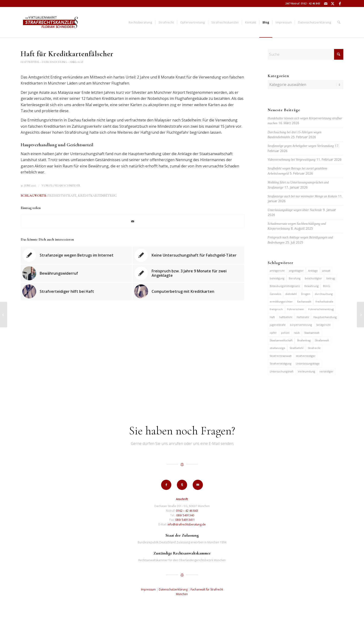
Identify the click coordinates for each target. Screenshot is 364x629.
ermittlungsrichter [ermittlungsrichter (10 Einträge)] (281, 301)
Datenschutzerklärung (173, 589)
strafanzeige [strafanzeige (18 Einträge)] (277, 348)
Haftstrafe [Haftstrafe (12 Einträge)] (303, 317)
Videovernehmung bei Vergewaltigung (292, 160)
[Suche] (339, 22)
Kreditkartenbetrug (97, 196)
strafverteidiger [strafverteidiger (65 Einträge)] (306, 356)
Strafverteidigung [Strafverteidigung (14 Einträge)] (281, 363)
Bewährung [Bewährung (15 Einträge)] (311, 286)
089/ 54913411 (185, 520)
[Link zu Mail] (326, 3)
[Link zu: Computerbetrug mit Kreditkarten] (188, 291)
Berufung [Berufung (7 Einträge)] (295, 278)
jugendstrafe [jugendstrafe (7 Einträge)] (278, 325)
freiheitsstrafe (62, 196)
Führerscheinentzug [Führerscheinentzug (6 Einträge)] (321, 309)
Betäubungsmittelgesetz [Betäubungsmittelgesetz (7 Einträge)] (285, 286)
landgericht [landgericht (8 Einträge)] (323, 325)
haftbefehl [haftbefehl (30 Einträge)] (286, 317)
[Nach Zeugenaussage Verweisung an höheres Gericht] (4, 315)
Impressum (148, 589)
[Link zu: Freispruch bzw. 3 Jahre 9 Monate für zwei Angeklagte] (188, 273)
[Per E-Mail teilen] (133, 221)
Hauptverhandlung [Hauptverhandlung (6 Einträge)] (325, 317)
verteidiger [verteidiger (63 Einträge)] (326, 371)
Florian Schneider (65, 186)
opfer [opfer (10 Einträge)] (273, 333)
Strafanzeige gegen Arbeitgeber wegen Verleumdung (301, 146)
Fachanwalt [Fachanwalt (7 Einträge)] (304, 301)
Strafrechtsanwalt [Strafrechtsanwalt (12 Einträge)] (281, 356)
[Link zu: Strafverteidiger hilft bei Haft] (76, 291)
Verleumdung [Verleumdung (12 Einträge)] (306, 371)
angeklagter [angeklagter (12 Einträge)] (296, 271)
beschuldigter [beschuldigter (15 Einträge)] (313, 278)
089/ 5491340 (185, 515)
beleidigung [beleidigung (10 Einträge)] (277, 278)
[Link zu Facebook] (340, 3)
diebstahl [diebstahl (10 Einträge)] (291, 294)
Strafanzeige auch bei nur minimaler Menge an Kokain (302, 196)
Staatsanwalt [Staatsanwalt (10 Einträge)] (312, 333)
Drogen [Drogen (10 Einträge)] (306, 294)
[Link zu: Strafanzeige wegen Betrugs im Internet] (76, 255)
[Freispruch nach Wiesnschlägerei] (360, 315)
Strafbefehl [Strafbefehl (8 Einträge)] (296, 348)
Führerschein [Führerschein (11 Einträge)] (296, 309)
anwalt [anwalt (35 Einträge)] (326, 271)
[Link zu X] (333, 3)
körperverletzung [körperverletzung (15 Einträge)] (301, 325)
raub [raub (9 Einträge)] (297, 333)
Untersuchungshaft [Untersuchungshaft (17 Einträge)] (282, 371)
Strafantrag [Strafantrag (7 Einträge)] (304, 340)
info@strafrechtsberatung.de (187, 524)
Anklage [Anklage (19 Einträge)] (313, 271)
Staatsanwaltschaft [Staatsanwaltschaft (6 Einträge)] (281, 340)
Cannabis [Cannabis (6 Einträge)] (275, 294)
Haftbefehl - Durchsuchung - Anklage (52, 62)
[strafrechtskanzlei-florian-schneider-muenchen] (50, 22)
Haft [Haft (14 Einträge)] (272, 317)
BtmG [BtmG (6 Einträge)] (327, 286)
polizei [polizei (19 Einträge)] (285, 333)
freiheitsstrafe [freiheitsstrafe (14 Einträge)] (324, 301)
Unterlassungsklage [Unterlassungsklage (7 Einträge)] (308, 363)
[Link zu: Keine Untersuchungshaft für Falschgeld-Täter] (188, 255)
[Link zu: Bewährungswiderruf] (76, 273)
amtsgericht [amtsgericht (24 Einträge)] (277, 271)
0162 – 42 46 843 (187, 511)
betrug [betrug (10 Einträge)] (331, 278)
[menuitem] (140, 22)
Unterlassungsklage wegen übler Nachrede (295, 210)
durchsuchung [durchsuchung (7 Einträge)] (324, 294)
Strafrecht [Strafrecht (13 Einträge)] (314, 348)
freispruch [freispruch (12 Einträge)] (276, 309)
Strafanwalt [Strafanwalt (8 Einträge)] (322, 340)
